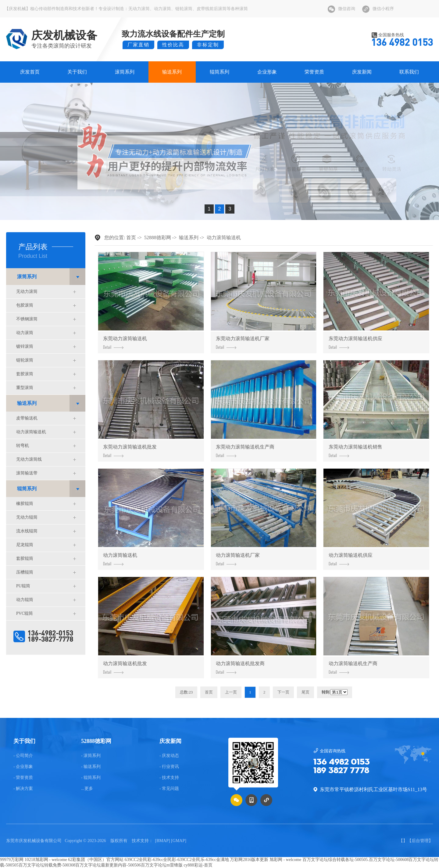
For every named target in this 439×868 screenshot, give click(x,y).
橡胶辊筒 (25, 504)
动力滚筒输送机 (31, 432)
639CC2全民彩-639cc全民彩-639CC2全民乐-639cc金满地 (177, 860)
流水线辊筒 (27, 531)
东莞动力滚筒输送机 (125, 342)
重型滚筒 (25, 388)
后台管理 (420, 841)
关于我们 (77, 72)
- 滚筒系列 (91, 756)
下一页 (283, 692)
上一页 (231, 692)
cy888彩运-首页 (198, 865)
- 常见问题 (169, 789)
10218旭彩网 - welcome (46, 860)
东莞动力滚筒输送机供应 (355, 342)
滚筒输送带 (27, 473)
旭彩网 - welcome (285, 860)
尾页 (305, 692)
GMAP (179, 841)
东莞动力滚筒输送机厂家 (243, 342)
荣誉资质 (314, 72)
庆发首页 (30, 72)
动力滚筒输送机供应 (351, 559)
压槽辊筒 (25, 572)
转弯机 (23, 446)
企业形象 (267, 72)
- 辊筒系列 (91, 778)
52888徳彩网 (158, 238)
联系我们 (409, 72)
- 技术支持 (169, 778)
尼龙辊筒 (25, 545)
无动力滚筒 (139, 9)
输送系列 (172, 72)
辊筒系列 (220, 72)
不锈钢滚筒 (27, 319)
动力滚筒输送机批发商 (240, 667)
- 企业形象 (23, 767)
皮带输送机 (27, 418)
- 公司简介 (23, 756)
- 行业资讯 (169, 767)
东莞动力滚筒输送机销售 (355, 451)
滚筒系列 (125, 72)
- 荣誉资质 (23, 778)
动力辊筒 (25, 600)
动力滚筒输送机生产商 (353, 667)
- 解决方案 (23, 789)
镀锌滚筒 (25, 346)
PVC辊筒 (25, 613)
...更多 (87, 789)
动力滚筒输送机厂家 (238, 559)
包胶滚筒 (25, 305)
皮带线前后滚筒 (212, 9)
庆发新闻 (362, 72)
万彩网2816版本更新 (249, 860)
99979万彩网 (12, 860)
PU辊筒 (23, 586)
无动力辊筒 (27, 517)
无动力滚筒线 (29, 459)
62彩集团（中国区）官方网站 (96, 860)
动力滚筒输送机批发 (125, 667)
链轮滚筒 (184, 9)
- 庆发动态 (169, 756)
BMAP (162, 841)
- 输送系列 (91, 767)
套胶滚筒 (25, 374)
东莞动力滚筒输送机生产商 (245, 451)
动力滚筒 (162, 9)
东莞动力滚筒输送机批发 (130, 451)
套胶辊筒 (25, 558)
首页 (131, 238)
